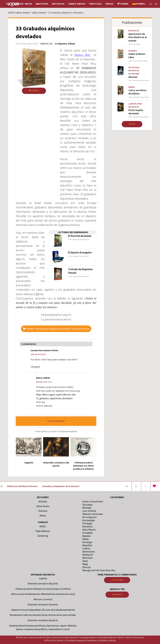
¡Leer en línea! (135, 104)
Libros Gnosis (43, 506)
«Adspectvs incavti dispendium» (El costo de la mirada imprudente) (43, 610)
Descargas (87, 505)
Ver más (132, 124)
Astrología (87, 542)
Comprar (34, 91)
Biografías (87, 545)
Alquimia (62, 44)
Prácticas (43, 511)
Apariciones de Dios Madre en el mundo (138, 37)
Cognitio (43, 578)
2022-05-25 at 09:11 (38, 354)
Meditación (88, 555)
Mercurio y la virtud (43, 599)
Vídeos (43, 516)
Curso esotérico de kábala (138, 92)
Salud (85, 561)
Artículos (43, 501)
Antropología (89, 520)
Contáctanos (117, 580)
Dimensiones (89, 552)
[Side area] (155, 4)
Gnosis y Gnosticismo (93, 501)
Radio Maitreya (43, 531)
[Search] (149, 4)
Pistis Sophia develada (136, 112)
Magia (85, 564)
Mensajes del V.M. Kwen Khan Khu (99, 570)
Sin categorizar (90, 517)
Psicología (134, 67)
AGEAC (43, 526)
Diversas (87, 567)
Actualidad (134, 74)
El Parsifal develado (80, 236)
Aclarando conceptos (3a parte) (43, 604)
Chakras (86, 548)
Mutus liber (82, 55)
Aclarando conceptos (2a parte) (43, 620)
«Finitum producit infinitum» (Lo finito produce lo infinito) (43, 589)
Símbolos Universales (93, 514)
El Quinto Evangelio (80, 252)
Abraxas (133, 77)
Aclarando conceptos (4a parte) (43, 583)
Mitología (87, 508)
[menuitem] (139, 4)
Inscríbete (117, 595)
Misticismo (87, 558)
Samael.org (43, 536)
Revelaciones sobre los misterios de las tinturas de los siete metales (43, 615)
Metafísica (134, 31)
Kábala (71, 44)
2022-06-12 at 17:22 (44, 382)
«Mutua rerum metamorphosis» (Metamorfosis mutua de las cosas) (43, 594)
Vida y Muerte (89, 530)
